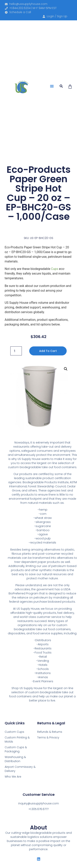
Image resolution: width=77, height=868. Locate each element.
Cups (55, 269)
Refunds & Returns (50, 732)
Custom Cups (14, 732)
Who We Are (13, 777)
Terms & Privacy (48, 737)
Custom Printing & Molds (17, 740)
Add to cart (48, 351)
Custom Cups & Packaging (16, 749)
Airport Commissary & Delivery (20, 769)
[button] (52, 86)
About (38, 828)
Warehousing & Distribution (15, 759)
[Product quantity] (16, 351)
